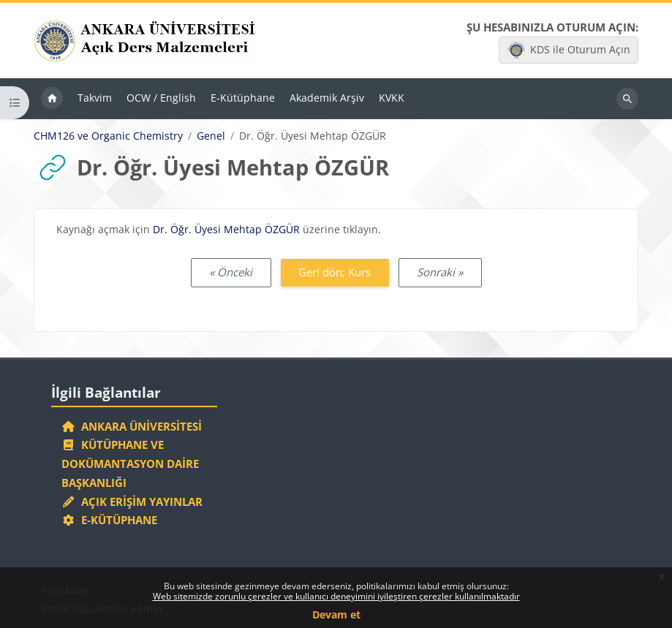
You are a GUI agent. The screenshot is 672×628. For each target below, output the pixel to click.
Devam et (336, 614)
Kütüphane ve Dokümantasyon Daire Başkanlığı (130, 464)
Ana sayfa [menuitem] (52, 99)
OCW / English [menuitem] (161, 98)
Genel (211, 136)
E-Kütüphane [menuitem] (243, 98)
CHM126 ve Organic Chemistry (108, 136)
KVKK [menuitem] (392, 98)
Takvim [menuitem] (95, 98)
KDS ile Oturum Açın (569, 50)
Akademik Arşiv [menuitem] (327, 98)
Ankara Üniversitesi (132, 426)
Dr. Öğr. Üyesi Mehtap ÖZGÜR (226, 229)
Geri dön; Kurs (335, 272)
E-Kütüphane (109, 520)
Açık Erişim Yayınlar (133, 502)
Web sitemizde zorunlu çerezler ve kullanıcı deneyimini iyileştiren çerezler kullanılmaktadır (336, 596)
